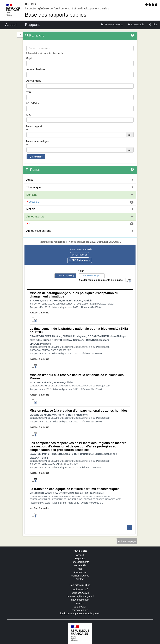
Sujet (29, 58)
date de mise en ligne (92, 276)
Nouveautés (80, 565)
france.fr (80, 603)
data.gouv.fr (80, 607)
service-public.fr (80, 590)
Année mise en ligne (39, 231)
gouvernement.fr (80, 600)
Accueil (80, 555)
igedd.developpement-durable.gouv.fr (80, 613)
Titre (29, 92)
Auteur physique (36, 69)
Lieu (29, 115)
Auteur (30, 180)
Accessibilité (80, 572)
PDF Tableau (80, 255)
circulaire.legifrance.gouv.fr (80, 596)
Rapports (80, 558)
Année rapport (35, 217)
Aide (80, 569)
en (28, 130)
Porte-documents (80, 562)
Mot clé (31, 209)
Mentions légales (80, 576)
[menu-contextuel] (27, 53)
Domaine (32, 195)
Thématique (34, 187)
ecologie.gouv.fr (80, 610)
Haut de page (127, 541)
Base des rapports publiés (56, 15)
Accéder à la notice (40, 313)
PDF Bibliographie (80, 260)
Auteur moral (34, 81)
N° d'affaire (33, 103)
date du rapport (65, 276)
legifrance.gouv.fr (80, 593)
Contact (80, 579)
